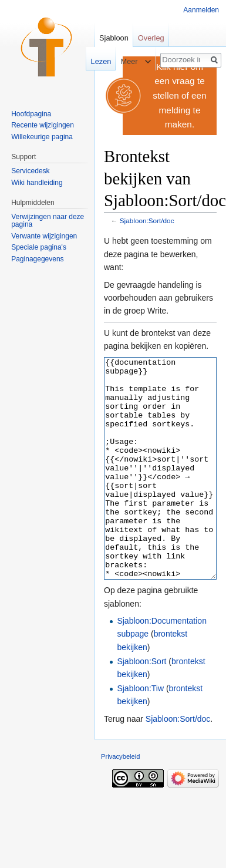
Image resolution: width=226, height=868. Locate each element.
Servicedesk (30, 171)
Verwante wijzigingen (44, 236)
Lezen (95, 61)
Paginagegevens (37, 259)
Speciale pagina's (39, 247)
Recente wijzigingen (43, 125)
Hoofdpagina (31, 114)
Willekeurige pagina (42, 137)
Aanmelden (201, 10)
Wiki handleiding (37, 183)
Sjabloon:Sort (141, 705)
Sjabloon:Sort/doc (147, 221)
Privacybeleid (121, 800)
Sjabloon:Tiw (140, 732)
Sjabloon (114, 38)
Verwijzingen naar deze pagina (48, 221)
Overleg (151, 38)
